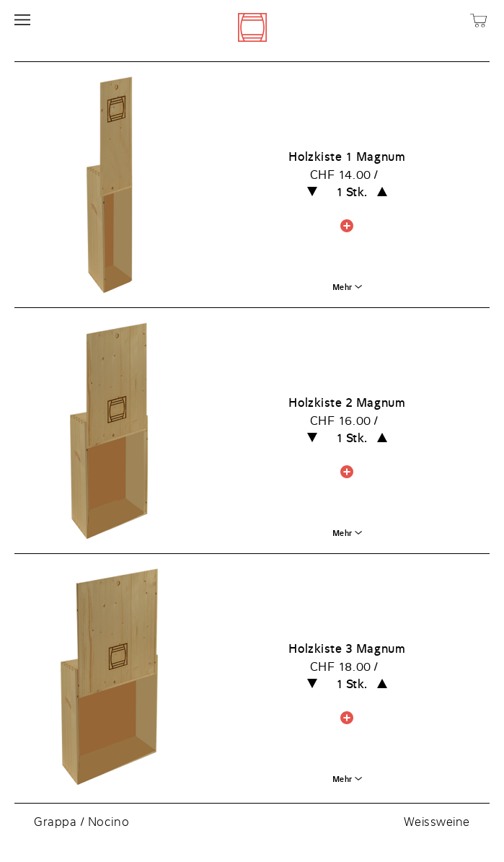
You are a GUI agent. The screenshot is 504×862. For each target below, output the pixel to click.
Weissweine (437, 822)
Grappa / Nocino (81, 822)
